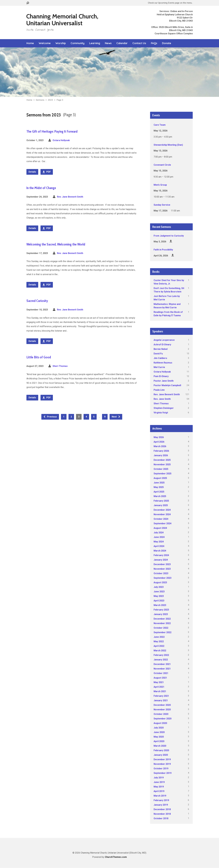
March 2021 (160, 691)
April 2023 (159, 601)
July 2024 (159, 533)
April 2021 (159, 687)
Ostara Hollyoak (61, 140)
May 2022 (159, 641)
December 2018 (162, 809)
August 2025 (160, 478)
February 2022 (161, 655)
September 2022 (163, 632)
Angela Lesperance (164, 340)
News (108, 43)
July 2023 (159, 587)
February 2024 (161, 555)
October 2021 (161, 673)
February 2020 (161, 750)
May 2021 (159, 682)
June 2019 (159, 782)
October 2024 (161, 519)
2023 (50, 100)
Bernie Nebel (161, 349)
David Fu (158, 354)
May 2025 (159, 487)
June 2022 (159, 637)
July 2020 (159, 728)
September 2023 (163, 578)
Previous (50, 417)
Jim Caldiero (160, 358)
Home (30, 43)
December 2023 (162, 564)
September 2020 (163, 719)
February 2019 (161, 800)
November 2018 (162, 814)
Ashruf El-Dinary (162, 345)
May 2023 (159, 596)
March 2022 (160, 651)
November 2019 (162, 764)
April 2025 (159, 492)
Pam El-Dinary (161, 376)
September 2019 (163, 773)
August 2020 (160, 723)
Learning (95, 43)
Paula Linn (159, 390)
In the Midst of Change (41, 188)
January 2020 (161, 755)
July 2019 (159, 778)
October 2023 (161, 573)
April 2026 (159, 442)
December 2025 (162, 460)
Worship (61, 43)
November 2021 (162, 669)
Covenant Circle (162, 165)
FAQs (154, 43)
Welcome (45, 43)
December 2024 (162, 510)
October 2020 (161, 714)
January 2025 (161, 505)
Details (32, 172)
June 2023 (159, 592)
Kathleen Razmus (163, 363)
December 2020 (162, 705)
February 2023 (161, 610)
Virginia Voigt (161, 413)
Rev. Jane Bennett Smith (70, 197)
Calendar (122, 43)
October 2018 (161, 818)
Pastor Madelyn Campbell (167, 385)
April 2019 (159, 791)
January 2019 (161, 805)
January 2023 (161, 614)
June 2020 (159, 732)
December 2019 (162, 759)
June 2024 (159, 537)
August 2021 (160, 678)
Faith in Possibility (163, 250)
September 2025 (163, 474)
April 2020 (159, 741)
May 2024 (159, 542)
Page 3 (60, 100)
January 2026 (161, 455)
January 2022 (161, 660)
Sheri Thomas (60, 366)
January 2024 (161, 560)
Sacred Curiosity (37, 301)
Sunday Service (162, 205)
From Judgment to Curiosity (169, 236)
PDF (47, 172)
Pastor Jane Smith (164, 381)
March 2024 (160, 551)
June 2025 (159, 483)
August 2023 (160, 582)
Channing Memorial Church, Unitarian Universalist (62, 20)
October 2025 (161, 469)
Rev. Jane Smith (162, 399)
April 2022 (159, 646)
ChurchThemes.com (116, 857)
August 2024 (160, 528)
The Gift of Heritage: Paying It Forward (52, 131)
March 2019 (160, 796)
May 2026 (159, 437)
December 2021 (162, 664)
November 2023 (162, 569)
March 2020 (160, 746)
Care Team (160, 125)
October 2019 (161, 769)
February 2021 (161, 696)
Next (116, 417)
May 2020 (159, 737)
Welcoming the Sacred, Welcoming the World (56, 244)
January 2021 (161, 700)
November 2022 (162, 623)
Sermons (40, 100)
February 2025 (161, 501)
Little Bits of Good (39, 357)
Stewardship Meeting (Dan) (168, 145)
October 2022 (161, 628)
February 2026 (161, 451)
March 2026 (160, 446)
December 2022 (162, 619)
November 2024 (162, 514)
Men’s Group (160, 185)
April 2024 (159, 546)
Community (78, 43)
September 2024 (163, 523)
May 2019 (159, 787)
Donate (167, 43)
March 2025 (160, 496)
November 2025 (162, 464)
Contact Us (139, 43)
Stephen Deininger (164, 408)
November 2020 (162, 710)
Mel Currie (159, 367)
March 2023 (160, 605)
